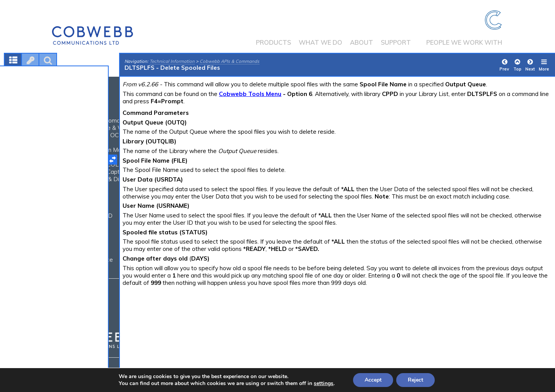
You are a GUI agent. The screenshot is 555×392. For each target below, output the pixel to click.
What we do (320, 42)
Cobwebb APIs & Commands (230, 61)
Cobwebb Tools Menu (250, 94)
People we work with (464, 42)
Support (396, 42)
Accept (373, 380)
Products (273, 42)
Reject (415, 380)
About (362, 42)
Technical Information (172, 61)
